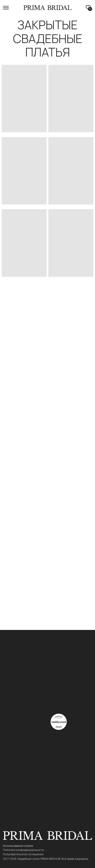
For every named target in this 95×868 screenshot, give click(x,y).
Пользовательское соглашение (23, 854)
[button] (6, 8)
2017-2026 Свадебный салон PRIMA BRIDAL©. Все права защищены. (46, 859)
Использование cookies (18, 846)
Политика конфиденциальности (23, 850)
